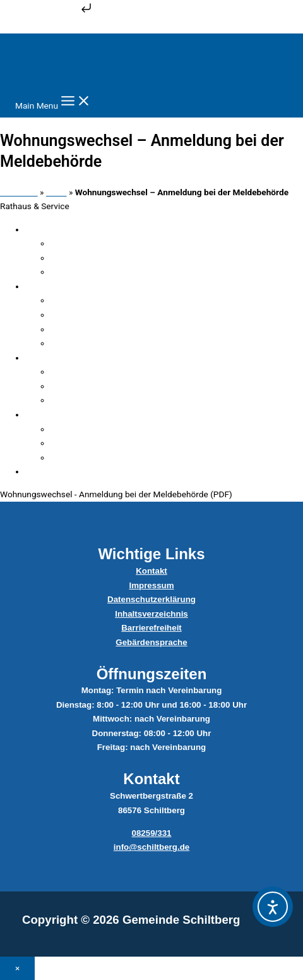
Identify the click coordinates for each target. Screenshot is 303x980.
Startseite (19, 192)
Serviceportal (92, 329)
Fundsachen (90, 243)
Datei (56, 192)
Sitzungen (85, 386)
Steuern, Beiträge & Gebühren (122, 272)
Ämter (78, 258)
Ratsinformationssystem (113, 400)
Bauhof (80, 429)
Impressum (151, 585)
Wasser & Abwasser (104, 457)
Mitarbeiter (87, 300)
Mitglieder (86, 372)
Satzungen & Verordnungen (93, 471)
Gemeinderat (66, 358)
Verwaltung (63, 286)
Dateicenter (88, 343)
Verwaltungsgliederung (85, 229)
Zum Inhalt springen (47, 12)
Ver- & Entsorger (72, 414)
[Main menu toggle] (53, 102)
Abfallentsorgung (99, 443)
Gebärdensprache (151, 642)
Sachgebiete (90, 315)
